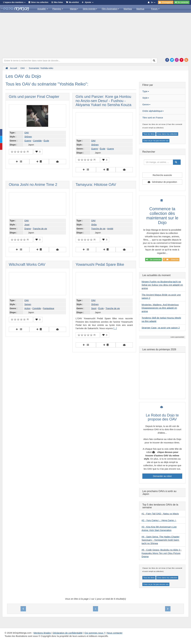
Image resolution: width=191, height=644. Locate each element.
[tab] (162, 91)
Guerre (28, 141)
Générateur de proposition (165, 182)
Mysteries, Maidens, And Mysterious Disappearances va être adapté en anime (160, 308)
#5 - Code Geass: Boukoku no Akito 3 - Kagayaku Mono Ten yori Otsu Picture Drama (162, 553)
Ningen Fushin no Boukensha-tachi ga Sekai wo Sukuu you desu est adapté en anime (162, 285)
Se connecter (153, 260)
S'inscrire (171, 260)
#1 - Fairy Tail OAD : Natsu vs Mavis (160, 514)
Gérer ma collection (40, 2)
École (46, 141)
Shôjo (94, 225)
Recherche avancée (162, 175)
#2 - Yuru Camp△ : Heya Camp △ (159, 520)
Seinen (28, 304)
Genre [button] (146, 104)
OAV (27, 133)
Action (27, 308)
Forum (155, 9)
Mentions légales (42, 633)
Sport (94, 308)
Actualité (43, 9)
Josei (27, 225)
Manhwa (128, 9)
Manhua (140, 9)
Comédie (37, 141)
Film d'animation (110, 9)
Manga (74, 9)
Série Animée (90, 9)
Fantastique (49, 308)
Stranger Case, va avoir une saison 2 (161, 328)
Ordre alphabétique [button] (153, 111)
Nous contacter (115, 633)
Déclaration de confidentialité (68, 633)
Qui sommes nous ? (95, 633)
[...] (115, 328)
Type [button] (146, 91)
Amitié (110, 229)
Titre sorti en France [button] (153, 118)
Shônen (28, 137)
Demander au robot (162, 476)
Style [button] (146, 98)
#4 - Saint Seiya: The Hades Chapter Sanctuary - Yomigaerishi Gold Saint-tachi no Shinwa (161, 540)
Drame (28, 229)
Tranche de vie (40, 229)
